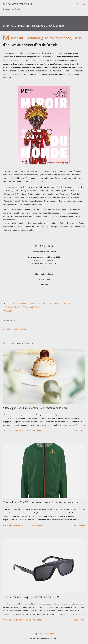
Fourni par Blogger (44, 634)
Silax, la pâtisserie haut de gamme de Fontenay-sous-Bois (35, 408)
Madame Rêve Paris (17, 4)
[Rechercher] (78, 4)
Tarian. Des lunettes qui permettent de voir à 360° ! (32, 597)
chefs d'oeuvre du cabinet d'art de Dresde (51, 304)
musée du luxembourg (30, 307)
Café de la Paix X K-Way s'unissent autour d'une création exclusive (40, 502)
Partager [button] (7, 311)
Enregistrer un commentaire (14, 329)
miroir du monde (11, 307)
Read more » (79, 431)
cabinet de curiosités (20, 304)
